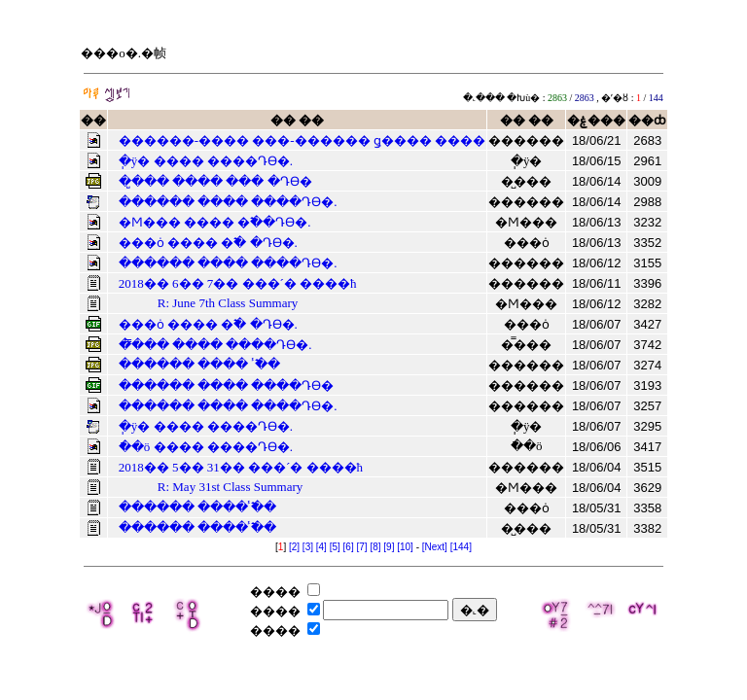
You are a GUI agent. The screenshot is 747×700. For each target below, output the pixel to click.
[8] (375, 547)
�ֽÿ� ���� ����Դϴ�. (206, 161)
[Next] (435, 547)
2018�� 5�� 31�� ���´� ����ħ (241, 467)
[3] (308, 547)
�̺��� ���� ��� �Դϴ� (215, 181)
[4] (321, 547)
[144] (461, 547)
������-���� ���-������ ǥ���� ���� (302, 140)
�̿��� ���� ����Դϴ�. (215, 345)
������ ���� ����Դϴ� (227, 385)
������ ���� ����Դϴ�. (228, 202)
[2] (294, 547)
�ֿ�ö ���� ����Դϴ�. (206, 447)
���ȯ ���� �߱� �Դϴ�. (208, 243)
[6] (349, 547)
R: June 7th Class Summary (228, 303)
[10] (405, 547)
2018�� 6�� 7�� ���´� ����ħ (238, 283)
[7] (361, 547)
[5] (335, 547)
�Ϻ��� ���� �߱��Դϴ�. (215, 222)
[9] (389, 547)
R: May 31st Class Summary (231, 487)
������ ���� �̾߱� (199, 364)
